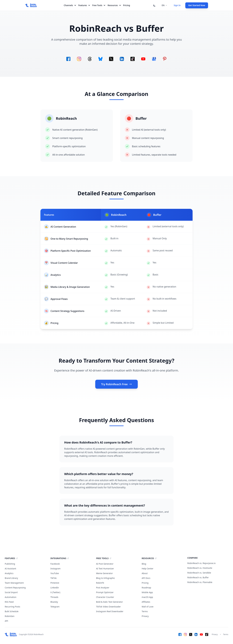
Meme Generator (104, 573)
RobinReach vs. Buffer (198, 577)
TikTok (53, 578)
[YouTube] (201, 634)
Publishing (10, 564)
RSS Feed (9, 602)
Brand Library (11, 578)
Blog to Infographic (105, 578)
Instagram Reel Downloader (110, 611)
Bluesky (54, 602)
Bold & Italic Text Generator (109, 602)
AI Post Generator (105, 564)
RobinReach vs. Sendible (199, 573)
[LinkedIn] (196, 634)
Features (84, 5)
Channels (70, 5)
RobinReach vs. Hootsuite (200, 568)
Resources (114, 5)
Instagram (55, 569)
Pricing (127, 5)
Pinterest (55, 583)
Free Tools (99, 5)
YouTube (55, 573)
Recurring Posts (12, 607)
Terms (145, 611)
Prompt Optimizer (105, 592)
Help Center (148, 569)
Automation (11, 597)
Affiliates (146, 602)
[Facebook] (180, 634)
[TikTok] (207, 634)
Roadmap (146, 588)
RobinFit (100, 583)
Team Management (14, 583)
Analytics (9, 573)
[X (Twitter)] (191, 634)
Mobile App (147, 592)
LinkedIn (55, 588)
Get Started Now (197, 5)
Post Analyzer (103, 588)
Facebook (55, 564)
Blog (144, 564)
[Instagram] (185, 634)
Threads (54, 597)
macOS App (147, 597)
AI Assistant (10, 569)
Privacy (145, 616)
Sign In (177, 5)
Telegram (55, 607)
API (6, 621)
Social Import (11, 592)
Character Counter (105, 597)
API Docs (146, 578)
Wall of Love (148, 607)
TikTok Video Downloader (108, 607)
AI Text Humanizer (105, 569)
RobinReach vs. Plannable (200, 582)
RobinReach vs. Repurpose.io (201, 563)
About (145, 573)
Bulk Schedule (12, 611)
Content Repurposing (15, 588)
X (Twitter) (55, 592)
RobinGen (10, 616)
